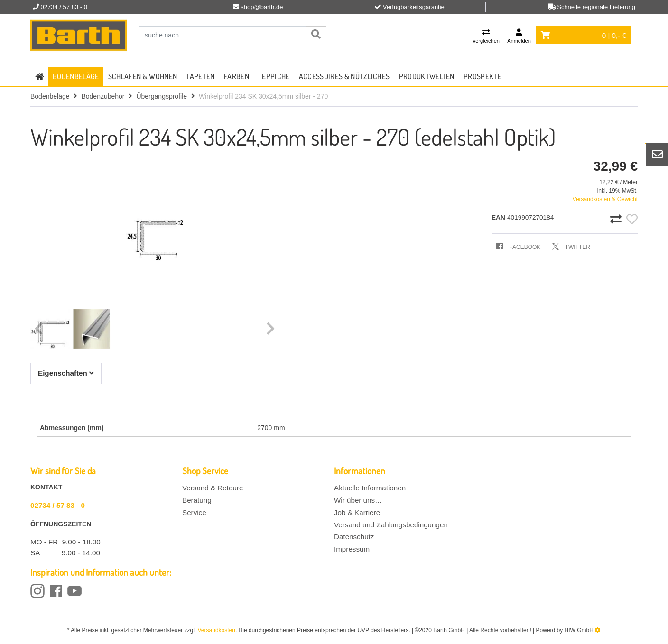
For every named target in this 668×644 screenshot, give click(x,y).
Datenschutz (354, 537)
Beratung (197, 500)
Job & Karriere (357, 512)
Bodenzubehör (103, 96)
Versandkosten (217, 630)
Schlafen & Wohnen (143, 76)
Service (194, 512)
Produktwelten (427, 76)
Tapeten (200, 76)
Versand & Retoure (213, 488)
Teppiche (274, 76)
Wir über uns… (358, 500)
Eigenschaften (66, 373)
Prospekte (482, 76)
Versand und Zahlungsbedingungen (391, 525)
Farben (237, 76)
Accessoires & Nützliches (344, 76)
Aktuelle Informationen (370, 488)
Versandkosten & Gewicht (605, 199)
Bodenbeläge (76, 76)
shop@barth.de (262, 7)
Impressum (352, 549)
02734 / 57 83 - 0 (58, 505)
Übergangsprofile (162, 96)
